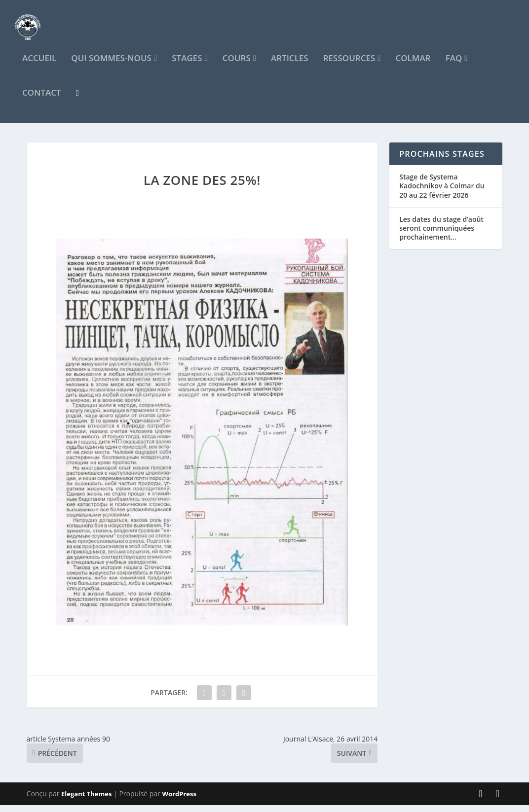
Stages (187, 66)
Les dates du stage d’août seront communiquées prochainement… (441, 235)
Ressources (349, 66)
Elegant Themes (86, 801)
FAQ (454, 66)
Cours (237, 66)
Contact (42, 100)
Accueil (39, 66)
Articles (290, 66)
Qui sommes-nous (111, 66)
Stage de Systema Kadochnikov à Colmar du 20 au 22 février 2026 (442, 193)
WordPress (179, 801)
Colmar (413, 66)
